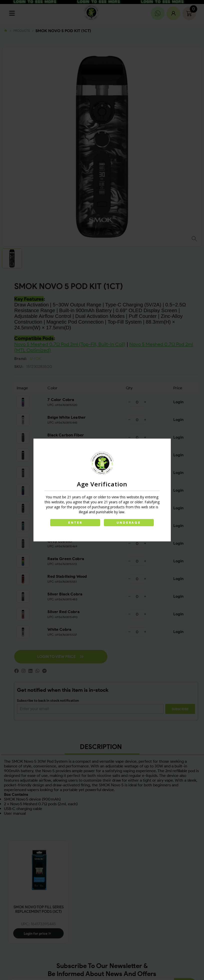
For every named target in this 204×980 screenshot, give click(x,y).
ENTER (75, 523)
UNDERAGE (129, 523)
